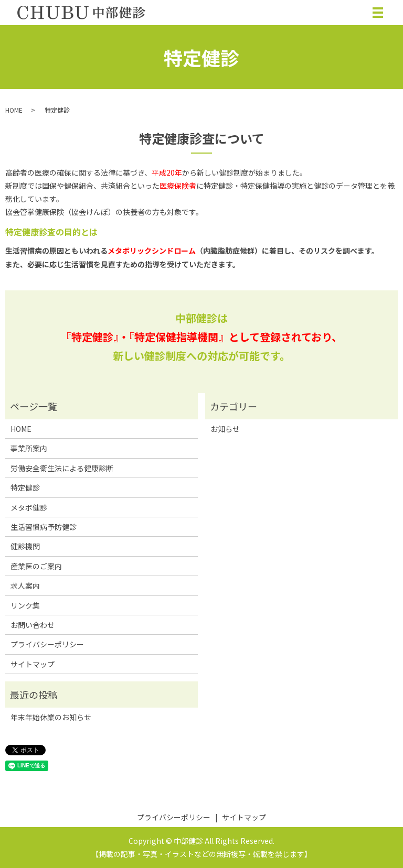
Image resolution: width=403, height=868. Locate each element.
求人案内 (25, 585)
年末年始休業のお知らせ (51, 717)
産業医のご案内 (36, 566)
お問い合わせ (33, 625)
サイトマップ (33, 664)
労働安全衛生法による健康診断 (62, 468)
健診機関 (25, 546)
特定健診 (25, 487)
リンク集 (25, 605)
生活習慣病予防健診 (44, 527)
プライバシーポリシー (47, 644)
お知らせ (225, 429)
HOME (14, 110)
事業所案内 (29, 448)
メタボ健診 (29, 507)
